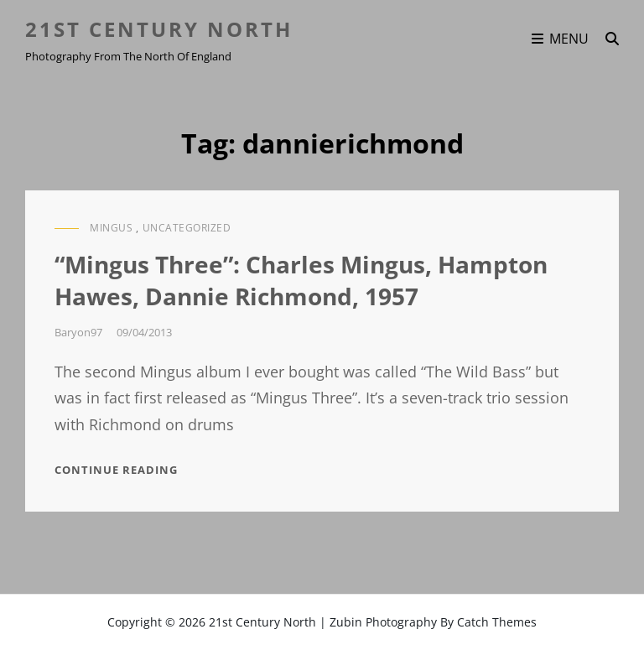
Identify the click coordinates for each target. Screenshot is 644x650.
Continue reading (116, 470)
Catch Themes (497, 622)
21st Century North (159, 29)
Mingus (111, 228)
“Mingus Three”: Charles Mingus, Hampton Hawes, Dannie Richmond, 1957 (301, 280)
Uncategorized (187, 228)
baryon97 (78, 332)
